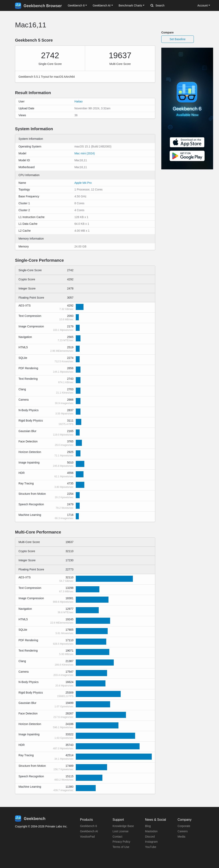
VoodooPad (87, 837)
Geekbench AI (89, 831)
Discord (150, 837)
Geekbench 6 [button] (76, 5)
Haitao (78, 101)
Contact (117, 837)
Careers (183, 831)
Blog (148, 826)
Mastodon (151, 831)
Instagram (151, 842)
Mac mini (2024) (85, 153)
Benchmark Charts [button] (130, 5)
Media (181, 837)
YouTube (151, 847)
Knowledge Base (123, 826)
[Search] (172, 6)
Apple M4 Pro (83, 183)
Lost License (121, 831)
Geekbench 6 (88, 826)
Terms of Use (121, 847)
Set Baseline (178, 39)
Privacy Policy (121, 842)
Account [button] (203, 5)
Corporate (184, 826)
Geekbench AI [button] (102, 5)
